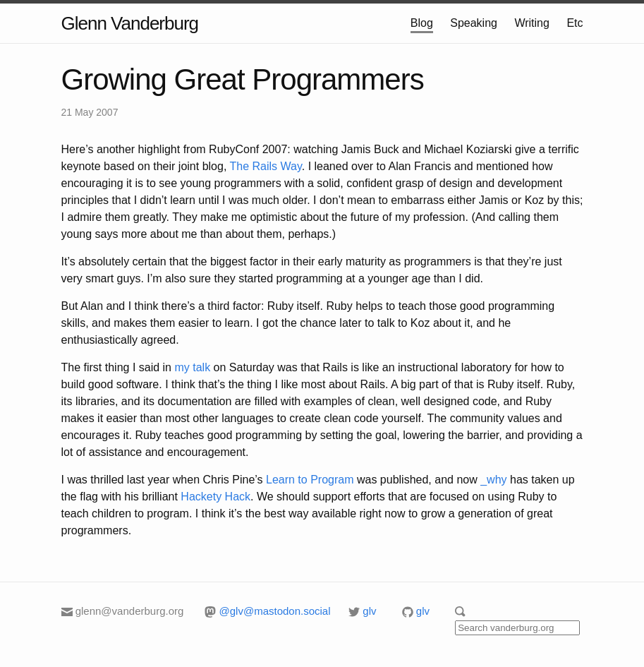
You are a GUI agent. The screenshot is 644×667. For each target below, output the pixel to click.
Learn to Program (310, 480)
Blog (422, 23)
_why (493, 480)
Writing (532, 23)
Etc (575, 23)
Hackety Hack (215, 497)
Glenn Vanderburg (130, 23)
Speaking (474, 23)
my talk (192, 367)
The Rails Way (265, 166)
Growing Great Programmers (243, 79)
